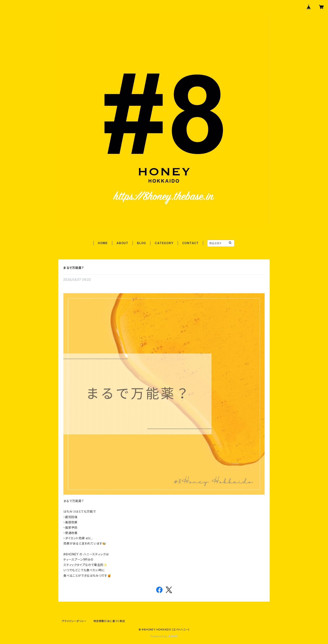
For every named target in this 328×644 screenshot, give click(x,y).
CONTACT (191, 243)
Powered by (164, 636)
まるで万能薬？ (74, 268)
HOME (103, 243)
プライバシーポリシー (74, 621)
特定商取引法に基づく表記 (109, 621)
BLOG (141, 243)
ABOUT (122, 243)
